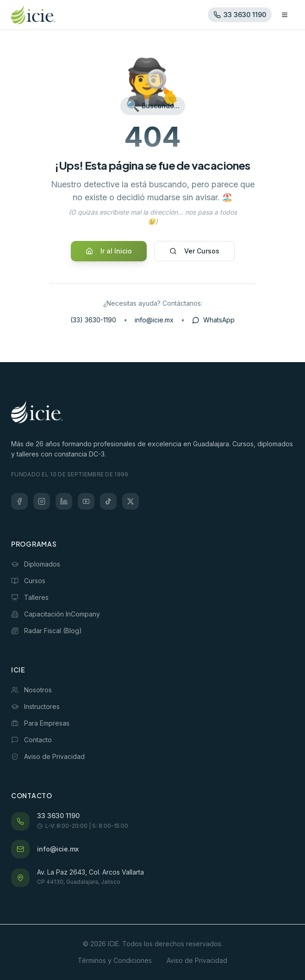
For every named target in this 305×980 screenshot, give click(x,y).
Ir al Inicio (109, 251)
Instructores (35, 706)
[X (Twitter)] (131, 501)
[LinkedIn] (64, 501)
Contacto (31, 740)
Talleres (30, 597)
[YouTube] (86, 501)
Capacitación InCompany (56, 614)
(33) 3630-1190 (93, 320)
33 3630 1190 (58, 816)
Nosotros (31, 690)
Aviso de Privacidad (48, 756)
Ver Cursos (194, 251)
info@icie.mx (154, 320)
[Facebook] (19, 501)
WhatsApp (213, 320)
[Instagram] (42, 501)
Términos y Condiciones (115, 960)
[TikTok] (108, 501)
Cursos (28, 581)
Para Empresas (40, 723)
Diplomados (36, 564)
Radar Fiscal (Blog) (47, 631)
